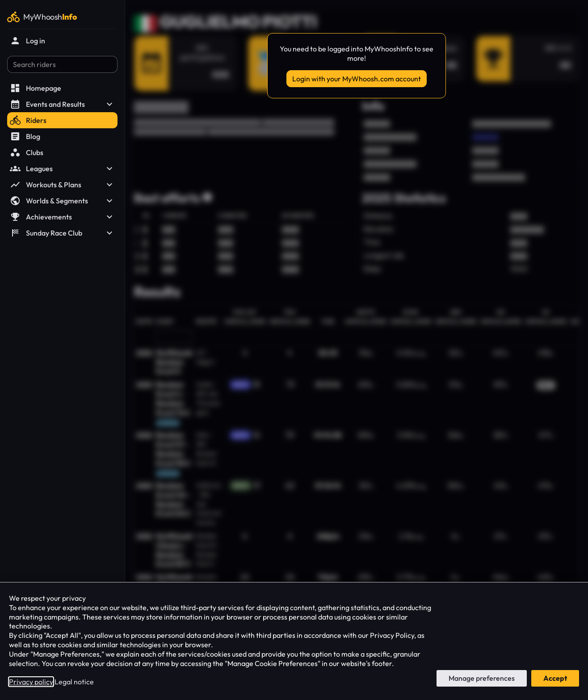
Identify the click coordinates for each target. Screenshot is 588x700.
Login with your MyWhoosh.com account (357, 79)
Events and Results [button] (62, 104)
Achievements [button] (62, 217)
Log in (27, 41)
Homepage (36, 88)
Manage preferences (482, 678)
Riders (28, 120)
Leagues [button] (62, 169)
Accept (555, 678)
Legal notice (74, 682)
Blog (25, 136)
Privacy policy (31, 682)
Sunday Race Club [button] (62, 233)
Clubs (27, 152)
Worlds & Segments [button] (62, 201)
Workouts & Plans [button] (62, 185)
